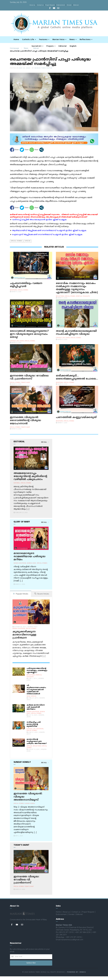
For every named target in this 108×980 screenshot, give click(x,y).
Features (44, 40)
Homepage (14, 52)
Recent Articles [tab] (42, 598)
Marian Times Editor (43, 72)
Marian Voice (59, 40)
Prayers (51, 46)
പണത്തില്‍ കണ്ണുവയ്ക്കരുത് (76, 421)
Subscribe (31, 967)
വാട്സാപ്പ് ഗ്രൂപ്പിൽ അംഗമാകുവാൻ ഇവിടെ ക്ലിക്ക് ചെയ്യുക (39, 223)
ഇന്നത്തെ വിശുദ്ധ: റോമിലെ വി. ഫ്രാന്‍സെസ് (29, 381)
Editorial (76, 5)
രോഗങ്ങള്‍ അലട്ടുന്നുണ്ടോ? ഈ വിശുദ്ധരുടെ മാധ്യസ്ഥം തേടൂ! (29, 338)
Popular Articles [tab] (21, 598)
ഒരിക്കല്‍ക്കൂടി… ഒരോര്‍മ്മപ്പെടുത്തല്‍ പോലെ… (77, 381)
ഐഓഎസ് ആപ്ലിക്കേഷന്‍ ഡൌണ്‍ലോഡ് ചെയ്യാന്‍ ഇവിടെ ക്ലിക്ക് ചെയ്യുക (47, 238)
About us (32, 5)
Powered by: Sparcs (76, 976)
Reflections (86, 40)
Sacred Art (38, 46)
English (73, 46)
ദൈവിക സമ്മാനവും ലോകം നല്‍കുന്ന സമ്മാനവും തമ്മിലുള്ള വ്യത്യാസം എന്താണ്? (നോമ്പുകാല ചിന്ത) (77, 292)
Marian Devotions (20, 567)
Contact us (40, 5)
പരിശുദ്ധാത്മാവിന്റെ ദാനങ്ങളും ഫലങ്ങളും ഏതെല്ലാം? (37, 674)
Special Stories (17, 245)
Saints (22, 345)
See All (45, 446)
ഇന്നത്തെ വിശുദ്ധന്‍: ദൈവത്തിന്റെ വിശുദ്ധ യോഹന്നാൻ (25, 424)
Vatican (36, 52)
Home (16, 40)
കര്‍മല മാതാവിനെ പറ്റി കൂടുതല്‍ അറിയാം (36, 711)
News (73, 40)
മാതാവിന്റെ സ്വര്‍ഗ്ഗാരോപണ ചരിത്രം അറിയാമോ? (37, 745)
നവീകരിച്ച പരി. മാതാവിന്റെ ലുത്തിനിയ (34, 728)
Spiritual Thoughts (83, 300)
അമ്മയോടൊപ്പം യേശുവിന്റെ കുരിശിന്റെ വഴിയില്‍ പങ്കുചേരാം (30, 480)
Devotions (14, 294)
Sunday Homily (30, 807)
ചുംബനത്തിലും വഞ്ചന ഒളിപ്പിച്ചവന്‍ (26, 289)
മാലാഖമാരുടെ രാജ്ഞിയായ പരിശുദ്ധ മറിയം (30, 560)
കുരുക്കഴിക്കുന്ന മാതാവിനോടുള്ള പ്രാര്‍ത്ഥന (24, 638)
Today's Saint (25, 386)
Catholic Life (29, 40)
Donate (69, 5)
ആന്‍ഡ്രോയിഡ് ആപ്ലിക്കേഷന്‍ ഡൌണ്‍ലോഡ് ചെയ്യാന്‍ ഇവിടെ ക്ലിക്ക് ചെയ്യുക (49, 234)
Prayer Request (50, 5)
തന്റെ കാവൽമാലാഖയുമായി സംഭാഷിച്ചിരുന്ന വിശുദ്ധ (76, 336)
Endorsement (61, 5)
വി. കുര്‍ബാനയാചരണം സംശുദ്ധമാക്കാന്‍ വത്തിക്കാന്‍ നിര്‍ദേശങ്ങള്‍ (36, 693)
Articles (29, 750)
